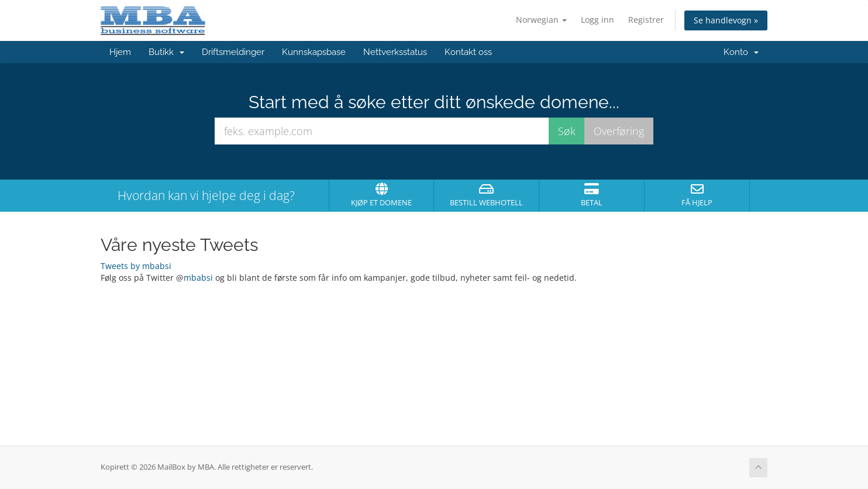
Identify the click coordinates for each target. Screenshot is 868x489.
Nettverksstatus (395, 52)
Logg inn (597, 20)
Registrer (646, 20)
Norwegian (541, 20)
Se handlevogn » (726, 20)
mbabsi (198, 278)
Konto (741, 52)
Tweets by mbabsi (136, 266)
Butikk (166, 52)
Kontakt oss (468, 52)
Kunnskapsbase (314, 52)
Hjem (120, 52)
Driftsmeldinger (233, 52)
